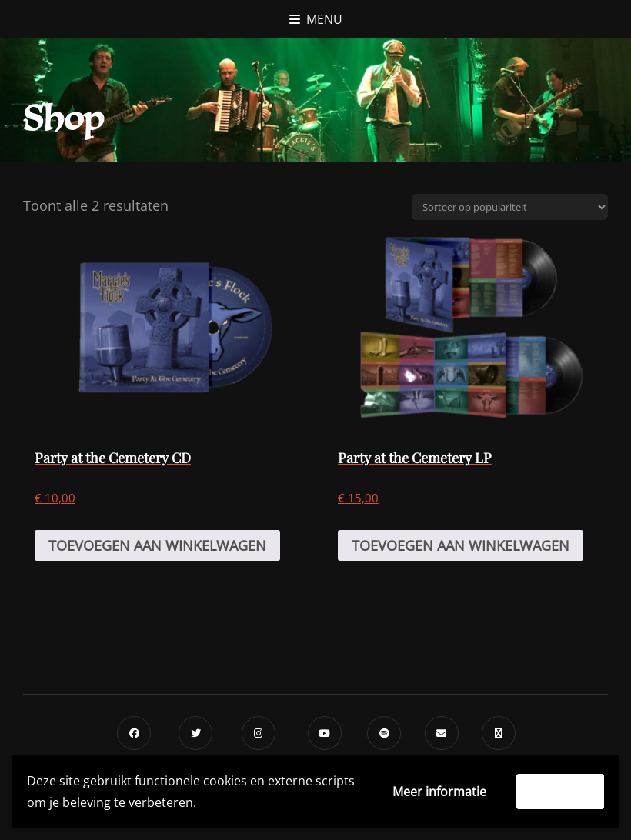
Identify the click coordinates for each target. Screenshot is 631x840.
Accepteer (560, 792)
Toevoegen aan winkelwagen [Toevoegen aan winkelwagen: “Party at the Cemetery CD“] (157, 545)
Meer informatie (439, 792)
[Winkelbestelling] (510, 207)
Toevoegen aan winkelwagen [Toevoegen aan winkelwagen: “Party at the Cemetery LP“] (461, 545)
